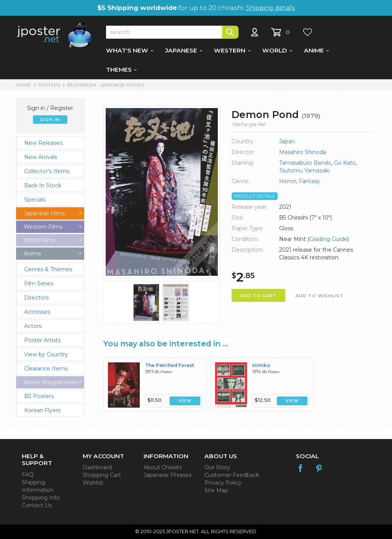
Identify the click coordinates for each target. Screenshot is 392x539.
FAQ (28, 475)
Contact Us (37, 505)
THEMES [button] (122, 70)
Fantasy (310, 181)
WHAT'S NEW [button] (130, 50)
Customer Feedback (232, 475)
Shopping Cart (102, 475)
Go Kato (345, 163)
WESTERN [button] (232, 50)
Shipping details (270, 8)
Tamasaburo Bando (305, 163)
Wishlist (93, 483)
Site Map (216, 490)
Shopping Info (41, 498)
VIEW (185, 401)
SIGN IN (50, 120)
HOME (24, 85)
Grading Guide (328, 239)
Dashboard (97, 467)
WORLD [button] (277, 50)
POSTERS (49, 85)
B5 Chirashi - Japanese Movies (106, 85)
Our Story (217, 467)
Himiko (261, 365)
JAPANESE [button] (184, 50)
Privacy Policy (223, 483)
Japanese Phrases (167, 475)
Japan (287, 141)
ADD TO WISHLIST (319, 296)
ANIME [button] (317, 50)
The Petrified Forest (170, 365)
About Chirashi (163, 467)
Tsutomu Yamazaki (304, 170)
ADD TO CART (258, 296)
